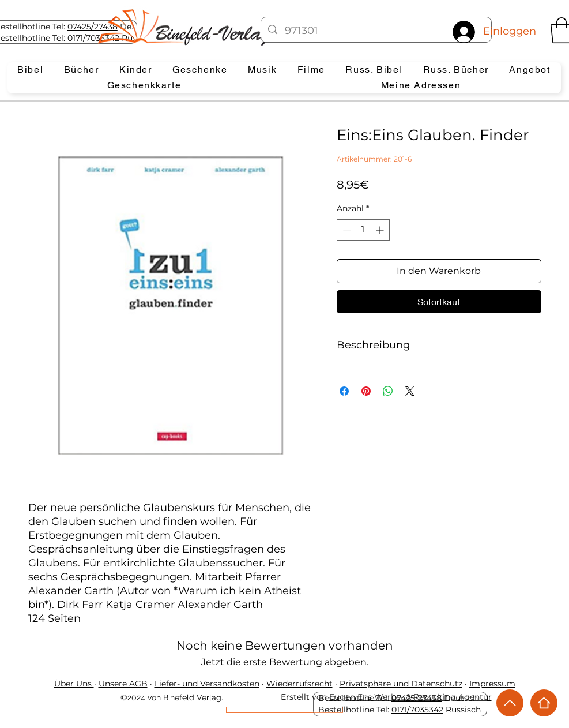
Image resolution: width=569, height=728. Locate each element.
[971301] (376, 31)
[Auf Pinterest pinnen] (366, 391)
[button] (31, 70)
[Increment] (381, 230)
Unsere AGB (123, 684)
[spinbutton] (363, 230)
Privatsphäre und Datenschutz (401, 684)
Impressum (492, 684)
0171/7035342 (417, 710)
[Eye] (194, 27)
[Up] (510, 703)
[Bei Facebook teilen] (344, 391)
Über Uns (74, 684)
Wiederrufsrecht (299, 684)
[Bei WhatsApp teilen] (388, 391)
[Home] (544, 703)
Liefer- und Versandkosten (207, 684)
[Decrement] (346, 230)
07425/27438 (93, 27)
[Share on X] (410, 391)
